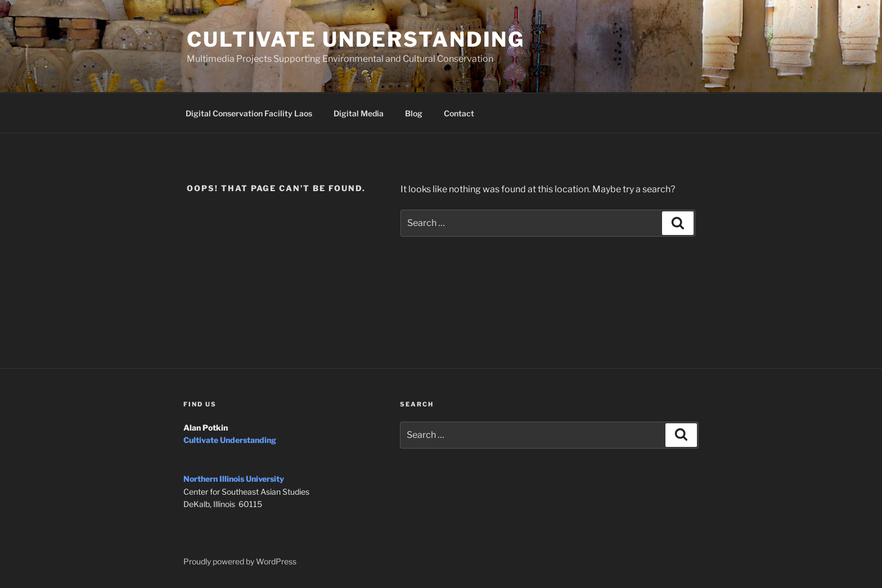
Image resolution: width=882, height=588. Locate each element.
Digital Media (359, 113)
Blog (414, 113)
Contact (459, 113)
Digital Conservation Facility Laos (249, 113)
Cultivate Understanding (356, 39)
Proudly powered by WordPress (240, 561)
